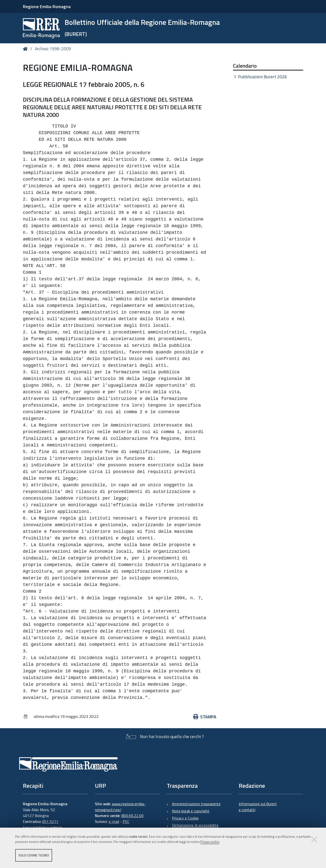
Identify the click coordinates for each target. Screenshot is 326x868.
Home (26, 49)
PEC (126, 821)
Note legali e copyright (191, 811)
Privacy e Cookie (185, 818)
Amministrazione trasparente (196, 804)
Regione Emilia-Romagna (47, 7)
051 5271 (50, 821)
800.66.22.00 (133, 816)
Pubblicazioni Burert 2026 (262, 77)
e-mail (114, 821)
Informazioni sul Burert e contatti (258, 807)
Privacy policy (210, 842)
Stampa (205, 717)
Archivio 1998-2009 (53, 49)
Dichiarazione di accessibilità (195, 825)
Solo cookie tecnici (34, 855)
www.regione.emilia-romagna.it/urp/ (120, 807)
